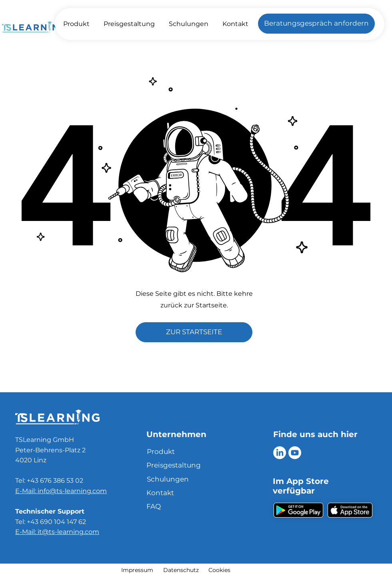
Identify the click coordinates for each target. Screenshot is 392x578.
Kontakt (160, 493)
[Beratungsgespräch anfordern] (316, 24)
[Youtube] (295, 453)
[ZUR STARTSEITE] (194, 332)
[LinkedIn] (280, 453)
